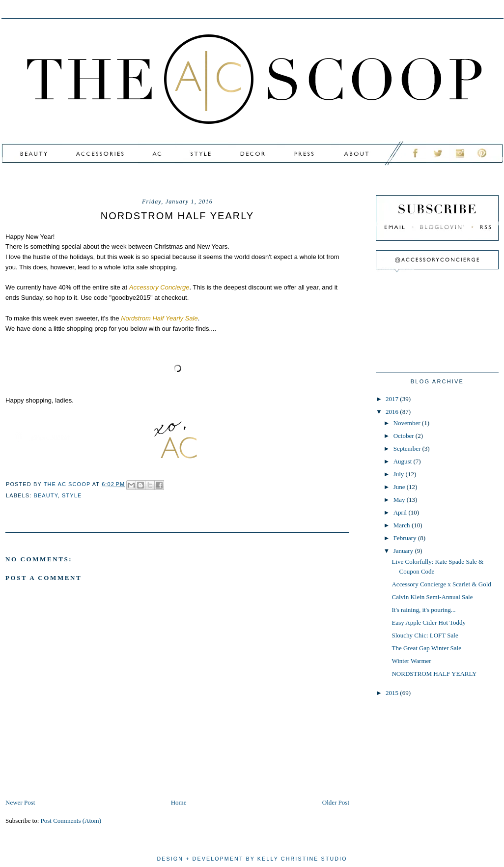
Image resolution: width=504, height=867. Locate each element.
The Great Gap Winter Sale (426, 648)
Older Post (336, 802)
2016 (393, 412)
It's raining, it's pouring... (423, 610)
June (400, 487)
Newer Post (20, 802)
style (72, 495)
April (401, 512)
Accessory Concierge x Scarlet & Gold (441, 584)
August (404, 461)
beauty (46, 495)
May (400, 500)
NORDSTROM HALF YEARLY (434, 674)
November (408, 423)
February (406, 538)
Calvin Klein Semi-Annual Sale (432, 597)
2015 (393, 693)
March (403, 525)
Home (179, 802)
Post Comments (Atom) (71, 821)
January (404, 551)
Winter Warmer (411, 661)
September (408, 448)
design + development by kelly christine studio (252, 859)
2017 (393, 399)
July (400, 474)
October (405, 436)
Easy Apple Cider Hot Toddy (429, 622)
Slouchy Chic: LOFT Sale (425, 635)
